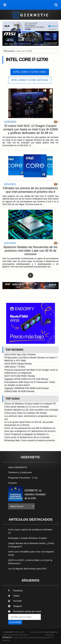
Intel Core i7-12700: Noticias (30, 80)
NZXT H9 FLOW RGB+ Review (20, 376)
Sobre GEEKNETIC (18, 467)
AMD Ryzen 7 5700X (15, 367)
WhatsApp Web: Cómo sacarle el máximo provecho (30, 440)
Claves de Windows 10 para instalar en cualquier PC (30, 404)
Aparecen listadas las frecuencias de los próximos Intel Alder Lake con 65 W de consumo (31, 251)
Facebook (15, 591)
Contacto (13, 483)
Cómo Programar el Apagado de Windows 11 (27, 434)
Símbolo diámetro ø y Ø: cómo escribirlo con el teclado (31, 410)
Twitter (14, 596)
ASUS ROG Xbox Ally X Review (20, 354)
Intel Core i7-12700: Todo (30, 72)
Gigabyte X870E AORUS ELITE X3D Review (26, 379)
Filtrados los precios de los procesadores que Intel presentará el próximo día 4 (30, 190)
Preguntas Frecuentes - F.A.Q (23, 478)
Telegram (15, 606)
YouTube (15, 601)
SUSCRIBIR (15, 622)
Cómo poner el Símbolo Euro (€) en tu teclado (27, 437)
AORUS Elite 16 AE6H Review (19, 391)
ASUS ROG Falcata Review (18, 364)
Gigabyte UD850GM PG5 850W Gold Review (27, 388)
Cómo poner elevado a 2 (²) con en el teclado (27, 407)
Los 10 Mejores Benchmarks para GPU (27, 569)
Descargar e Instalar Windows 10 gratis (27, 538)
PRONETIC (7, 637)
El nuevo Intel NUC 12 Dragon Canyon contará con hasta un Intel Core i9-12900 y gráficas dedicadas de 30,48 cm (30, 129)
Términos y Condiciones (20, 472)
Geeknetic (10, 51)
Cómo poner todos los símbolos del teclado (26, 413)
